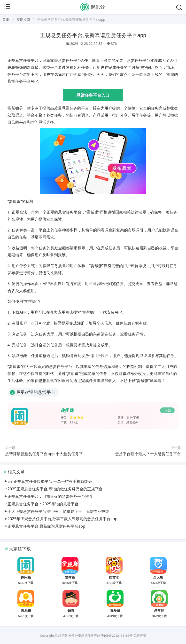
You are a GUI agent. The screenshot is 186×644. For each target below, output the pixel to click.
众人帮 (158, 577)
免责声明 (140, 636)
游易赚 (26, 611)
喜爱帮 (115, 611)
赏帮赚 (70, 577)
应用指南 (23, 20)
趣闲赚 (67, 410)
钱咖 (71, 611)
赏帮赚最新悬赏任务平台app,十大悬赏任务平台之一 (50, 454)
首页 (6, 20)
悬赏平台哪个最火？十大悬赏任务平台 (148, 454)
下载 (167, 410)
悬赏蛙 (159, 611)
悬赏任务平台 (91, 636)
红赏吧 (114, 577)
